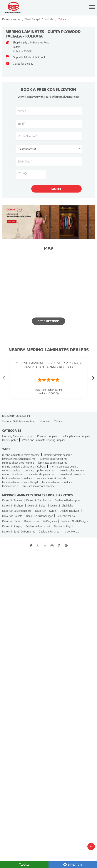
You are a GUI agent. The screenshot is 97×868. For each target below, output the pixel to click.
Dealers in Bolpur (37, 505)
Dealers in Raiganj (12, 526)
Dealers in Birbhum (13, 505)
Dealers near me (11, 19)
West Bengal (32, 19)
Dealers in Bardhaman (39, 500)
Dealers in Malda (66, 516)
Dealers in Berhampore (68, 500)
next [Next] (93, 378)
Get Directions (48, 321)
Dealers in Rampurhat (38, 526)
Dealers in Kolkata (12, 516)
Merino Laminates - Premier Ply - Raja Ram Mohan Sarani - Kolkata (49, 365)
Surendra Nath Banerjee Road (19, 421)
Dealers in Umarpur (50, 531)
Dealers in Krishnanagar (39, 516)
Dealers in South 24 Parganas (19, 531)
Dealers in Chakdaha (62, 505)
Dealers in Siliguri (63, 526)
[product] (49, 149)
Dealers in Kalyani (70, 511)
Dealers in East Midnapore (17, 511)
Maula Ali (45, 421)
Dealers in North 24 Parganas (40, 521)
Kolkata (49, 19)
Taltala (58, 421)
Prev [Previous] (4, 378)
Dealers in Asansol (12, 500)
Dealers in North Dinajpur (75, 521)
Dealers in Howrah (46, 511)
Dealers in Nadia (11, 521)
